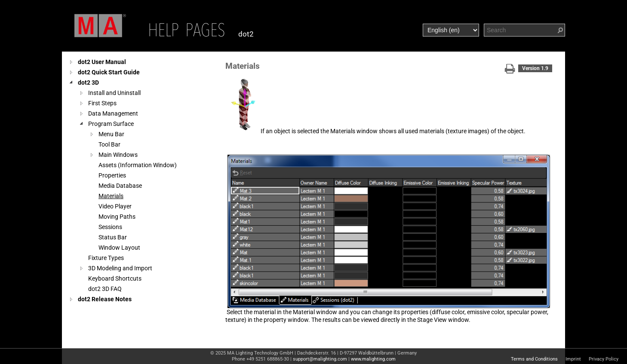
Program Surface (111, 124)
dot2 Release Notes (105, 299)
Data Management (113, 113)
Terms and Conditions (534, 359)
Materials (111, 196)
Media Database (120, 186)
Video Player (115, 206)
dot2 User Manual (102, 62)
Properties (112, 175)
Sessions (110, 227)
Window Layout (119, 248)
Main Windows (118, 155)
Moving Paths (117, 217)
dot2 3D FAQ (105, 289)
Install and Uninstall (114, 93)
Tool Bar (109, 144)
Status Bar (113, 237)
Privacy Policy (604, 359)
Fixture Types (106, 258)
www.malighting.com (373, 359)
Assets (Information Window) (138, 165)
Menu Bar (111, 134)
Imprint (573, 359)
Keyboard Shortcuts (115, 278)
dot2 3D (88, 83)
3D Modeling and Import (120, 268)
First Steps (102, 103)
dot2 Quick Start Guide (109, 72)
